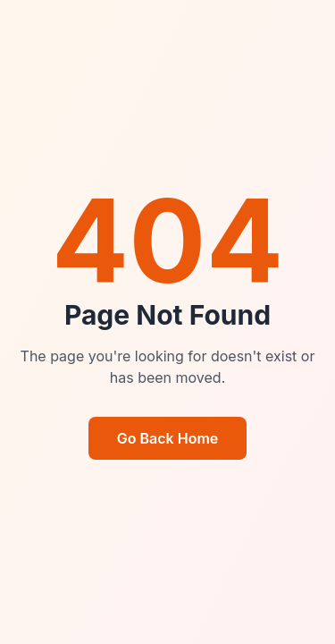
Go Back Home (168, 438)
